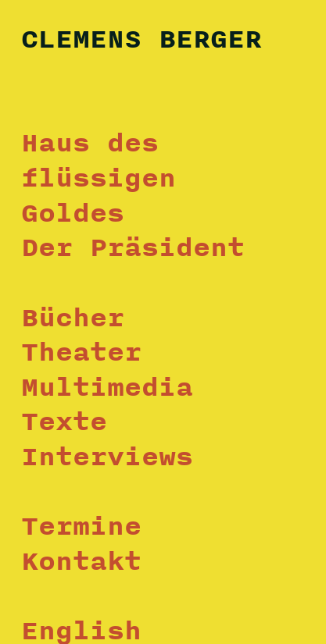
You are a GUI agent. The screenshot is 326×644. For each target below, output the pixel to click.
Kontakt (81, 560)
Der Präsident (133, 247)
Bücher (73, 317)
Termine (81, 525)
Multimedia (107, 386)
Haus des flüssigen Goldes (99, 177)
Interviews (107, 456)
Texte (64, 421)
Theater (81, 351)
